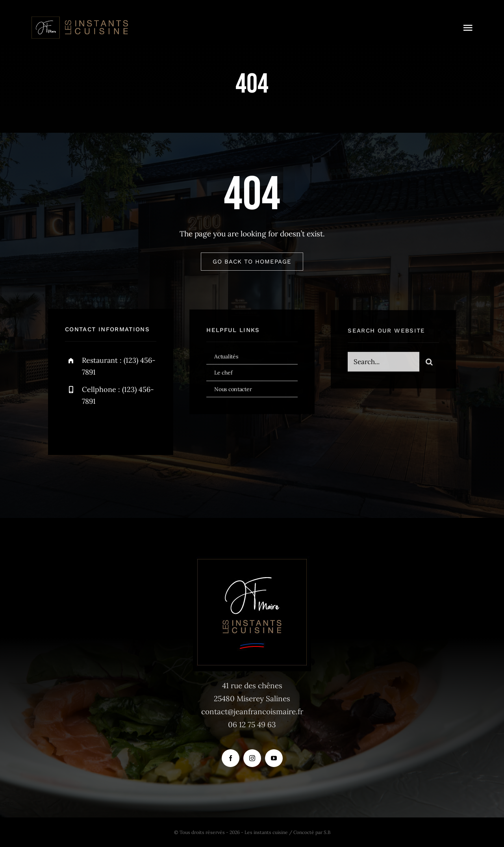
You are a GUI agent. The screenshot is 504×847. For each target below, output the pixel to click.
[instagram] (117, 429)
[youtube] (274, 758)
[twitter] (95, 429)
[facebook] (74, 429)
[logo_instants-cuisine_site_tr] (79, 19)
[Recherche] (429, 365)
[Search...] (384, 365)
